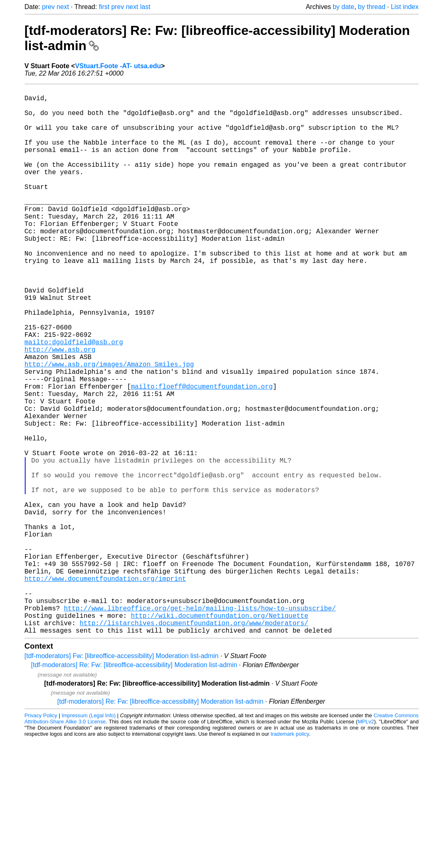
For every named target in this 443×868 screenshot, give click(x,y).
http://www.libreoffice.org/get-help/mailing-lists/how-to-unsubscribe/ (200, 725)
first (104, 7)
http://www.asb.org (60, 408)
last (145, 7)
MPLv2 (366, 843)
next (63, 7)
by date (343, 7)
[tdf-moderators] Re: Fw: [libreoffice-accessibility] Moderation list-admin (134, 786)
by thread (372, 7)
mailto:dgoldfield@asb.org (74, 399)
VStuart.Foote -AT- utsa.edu (118, 66)
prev (48, 7)
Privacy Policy (41, 837)
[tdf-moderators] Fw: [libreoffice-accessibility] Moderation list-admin (122, 777)
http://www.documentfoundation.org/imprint (106, 688)
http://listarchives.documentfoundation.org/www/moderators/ (194, 743)
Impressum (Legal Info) (89, 837)
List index (405, 7)
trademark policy (290, 855)
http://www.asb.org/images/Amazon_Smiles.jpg (109, 426)
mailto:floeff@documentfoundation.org (202, 454)
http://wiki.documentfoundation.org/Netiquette (220, 734)
